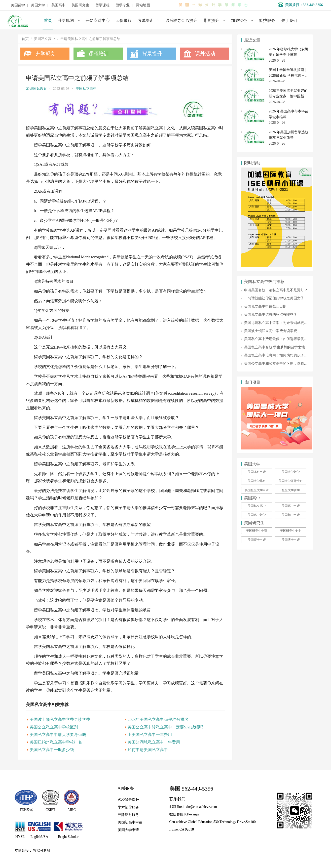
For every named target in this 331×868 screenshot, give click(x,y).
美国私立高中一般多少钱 (52, 750)
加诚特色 (239, 20)
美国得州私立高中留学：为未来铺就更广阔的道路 (283, 323)
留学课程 (102, 5)
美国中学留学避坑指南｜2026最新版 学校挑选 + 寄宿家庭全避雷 (289, 75)
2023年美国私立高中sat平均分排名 (158, 719)
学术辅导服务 (128, 807)
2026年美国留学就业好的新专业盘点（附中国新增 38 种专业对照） (288, 96)
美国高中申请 (291, 506)
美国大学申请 (128, 830)
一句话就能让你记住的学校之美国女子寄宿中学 (281, 298)
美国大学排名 (257, 481)
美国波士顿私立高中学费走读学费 (60, 719)
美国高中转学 (257, 515)
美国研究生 (80, 5)
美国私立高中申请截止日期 (265, 306)
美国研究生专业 (291, 531)
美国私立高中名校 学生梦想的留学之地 (275, 347)
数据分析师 (42, 850)
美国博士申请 (291, 540)
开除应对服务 (128, 815)
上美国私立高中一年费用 (150, 735)
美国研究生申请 (257, 531)
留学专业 (123, 5)
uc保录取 (124, 20)
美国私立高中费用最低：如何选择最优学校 (278, 339)
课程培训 (99, 54)
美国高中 (58, 5)
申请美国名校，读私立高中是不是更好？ (276, 290)
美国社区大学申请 (257, 490)
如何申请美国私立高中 (148, 750)
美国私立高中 (86, 89)
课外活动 (205, 54)
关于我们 (289, 20)
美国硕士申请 (257, 540)
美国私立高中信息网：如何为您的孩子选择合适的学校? (287, 355)
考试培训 (145, 20)
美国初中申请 (291, 515)
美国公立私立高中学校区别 (54, 727)
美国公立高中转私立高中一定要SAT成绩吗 (165, 727)
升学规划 (66, 20)
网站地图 (143, 5)
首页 (48, 20)
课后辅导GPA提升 (181, 20)
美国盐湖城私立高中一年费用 (154, 742)
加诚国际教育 (36, 89)
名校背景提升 (128, 799)
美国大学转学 (291, 472)
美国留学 (18, 5)
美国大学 (38, 5)
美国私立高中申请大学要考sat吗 (58, 735)
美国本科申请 (257, 472)
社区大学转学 (291, 490)
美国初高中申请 (130, 822)
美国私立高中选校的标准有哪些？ (271, 315)
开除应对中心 (98, 20)
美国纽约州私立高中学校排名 (56, 742)
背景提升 (211, 20)
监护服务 (267, 20)
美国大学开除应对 (291, 481)
